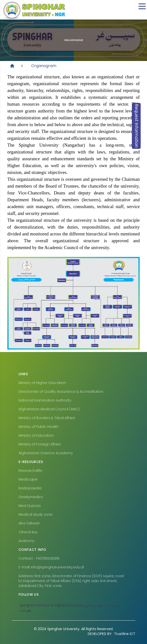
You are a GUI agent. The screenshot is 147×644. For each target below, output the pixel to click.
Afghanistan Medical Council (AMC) (49, 409)
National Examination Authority (45, 400)
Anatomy (26, 541)
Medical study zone (35, 514)
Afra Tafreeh (29, 523)
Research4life (30, 471)
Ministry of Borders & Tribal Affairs (47, 418)
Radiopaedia (30, 488)
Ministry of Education (36, 435)
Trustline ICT (112, 634)
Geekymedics (31, 497)
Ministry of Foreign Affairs (40, 444)
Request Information (137, 126)
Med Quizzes (30, 506)
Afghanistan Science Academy (46, 453)
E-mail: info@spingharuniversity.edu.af (51, 567)
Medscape (28, 479)
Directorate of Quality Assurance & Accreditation (61, 392)
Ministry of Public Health (39, 427)
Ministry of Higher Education (42, 383)
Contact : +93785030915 (39, 558)
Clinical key (28, 532)
